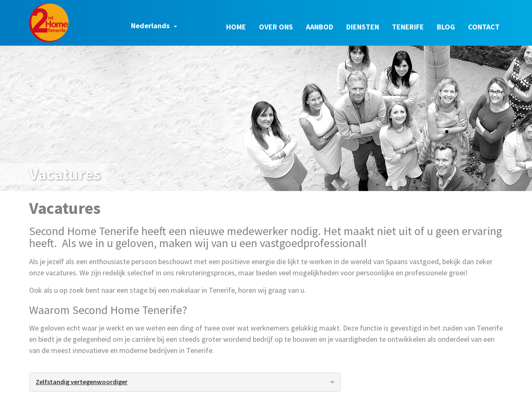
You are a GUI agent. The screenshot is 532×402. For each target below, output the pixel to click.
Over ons (276, 27)
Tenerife (408, 27)
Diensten (363, 27)
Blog (446, 27)
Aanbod (320, 27)
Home (236, 27)
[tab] (185, 382)
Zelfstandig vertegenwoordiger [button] (185, 382)
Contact (484, 27)
